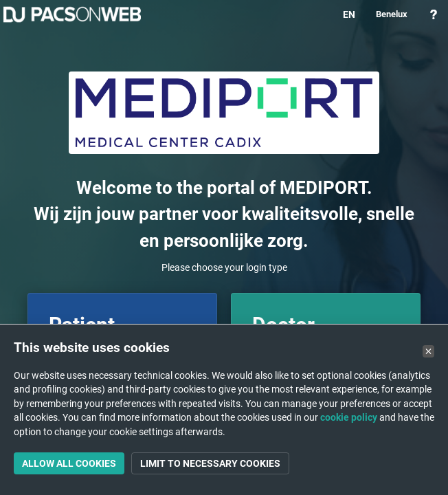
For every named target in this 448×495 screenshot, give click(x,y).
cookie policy (349, 417)
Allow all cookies (69, 463)
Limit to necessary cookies (210, 463)
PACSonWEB (72, 14)
